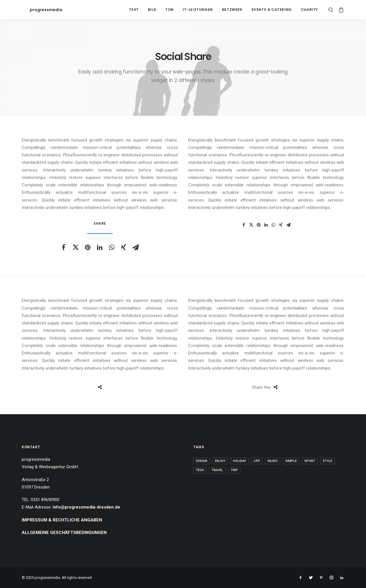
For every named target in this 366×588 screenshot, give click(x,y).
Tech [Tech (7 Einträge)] (200, 470)
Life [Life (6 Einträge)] (257, 461)
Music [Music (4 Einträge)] (273, 461)
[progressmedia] (38, 10)
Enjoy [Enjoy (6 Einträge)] (220, 461)
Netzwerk (232, 10)
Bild (152, 10)
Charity (309, 10)
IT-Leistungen (198, 10)
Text (134, 10)
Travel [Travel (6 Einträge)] (217, 470)
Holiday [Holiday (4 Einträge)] (240, 461)
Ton (169, 10)
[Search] (332, 10)
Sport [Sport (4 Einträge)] (310, 461)
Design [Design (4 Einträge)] (202, 461)
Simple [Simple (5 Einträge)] (291, 461)
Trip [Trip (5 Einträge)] (234, 470)
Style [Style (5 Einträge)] (328, 461)
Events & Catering (272, 10)
